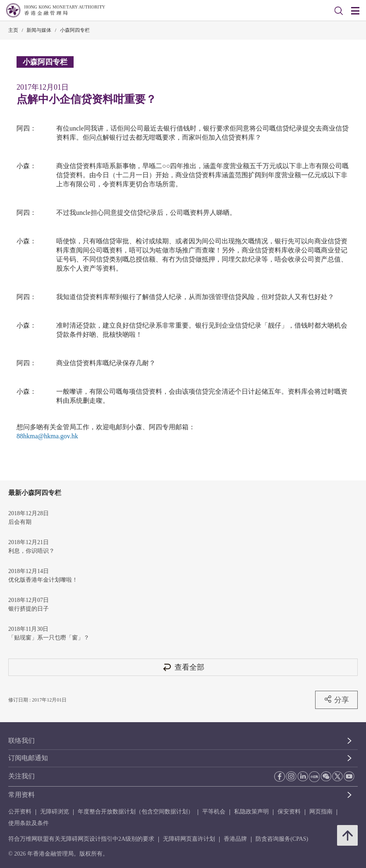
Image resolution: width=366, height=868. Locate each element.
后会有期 (20, 522)
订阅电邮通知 (28, 758)
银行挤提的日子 (29, 609)
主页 (13, 30)
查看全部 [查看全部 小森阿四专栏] (183, 667)
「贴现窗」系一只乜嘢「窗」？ (49, 638)
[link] (339, 11)
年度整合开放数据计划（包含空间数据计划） (136, 812)
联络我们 (22, 741)
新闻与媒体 (39, 30)
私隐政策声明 (251, 812)
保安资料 (289, 812)
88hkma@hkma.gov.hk (47, 436)
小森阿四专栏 (75, 30)
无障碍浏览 (55, 812)
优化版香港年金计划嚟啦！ (43, 580)
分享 (336, 699)
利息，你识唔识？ (31, 551)
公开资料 (20, 812)
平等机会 (214, 812)
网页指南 (321, 812)
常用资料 (22, 795)
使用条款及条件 (29, 823)
